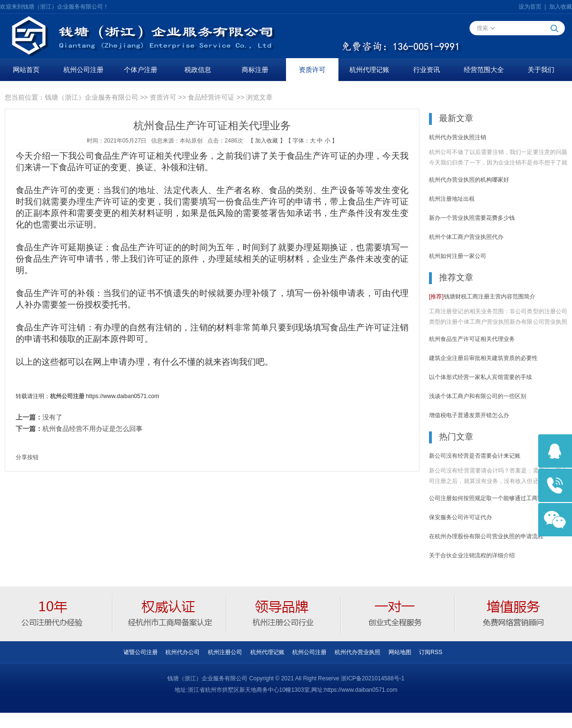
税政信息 (198, 70)
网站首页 (26, 70)
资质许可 (312, 70)
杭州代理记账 (369, 70)
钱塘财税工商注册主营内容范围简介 (482, 297)
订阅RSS (431, 652)
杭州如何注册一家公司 (458, 256)
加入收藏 (561, 7)
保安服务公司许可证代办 (460, 517)
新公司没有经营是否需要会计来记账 (475, 456)
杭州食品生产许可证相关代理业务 (472, 339)
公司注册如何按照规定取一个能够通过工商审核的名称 (498, 498)
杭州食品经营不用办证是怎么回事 (92, 429)
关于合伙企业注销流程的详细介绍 (472, 555)
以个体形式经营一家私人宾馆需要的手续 (480, 377)
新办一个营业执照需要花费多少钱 (472, 218)
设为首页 (530, 7)
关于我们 (541, 70)
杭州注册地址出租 (452, 199)
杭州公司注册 (83, 70)
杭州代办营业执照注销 (458, 137)
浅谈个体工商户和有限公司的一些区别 (478, 396)
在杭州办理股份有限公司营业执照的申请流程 (486, 536)
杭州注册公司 (225, 652)
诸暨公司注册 (141, 652)
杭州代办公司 (183, 652)
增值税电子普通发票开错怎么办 (469, 415)
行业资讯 (427, 70)
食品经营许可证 (211, 97)
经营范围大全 (484, 70)
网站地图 (400, 652)
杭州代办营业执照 (357, 652)
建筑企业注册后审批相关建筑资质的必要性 (483, 358)
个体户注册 (141, 70)
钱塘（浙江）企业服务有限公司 (92, 97)
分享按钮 (27, 457)
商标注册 (255, 70)
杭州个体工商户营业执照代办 (466, 237)
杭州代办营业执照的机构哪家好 (469, 180)
